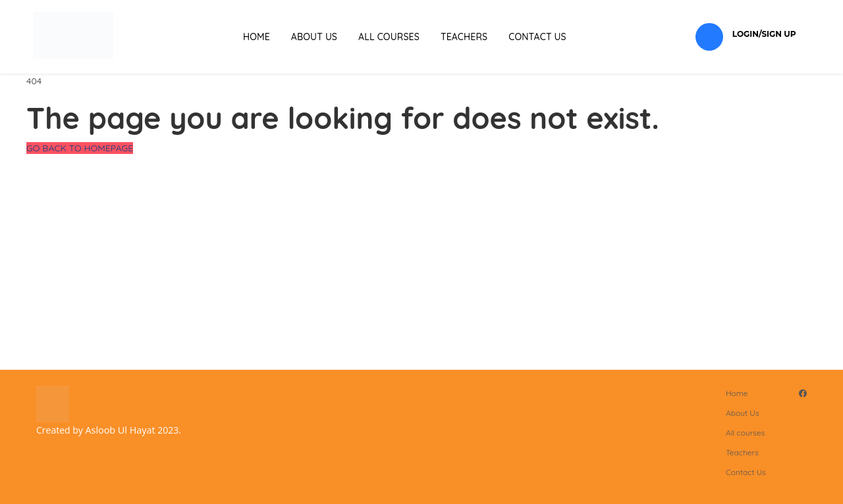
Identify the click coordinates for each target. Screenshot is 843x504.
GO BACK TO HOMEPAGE (80, 148)
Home (257, 37)
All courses (389, 37)
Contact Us (537, 37)
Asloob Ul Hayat (120, 430)
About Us (314, 37)
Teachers (464, 37)
